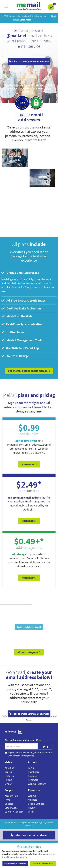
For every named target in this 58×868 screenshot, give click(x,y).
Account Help (12, 796)
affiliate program (29, 652)
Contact (9, 804)
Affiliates (32, 800)
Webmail (33, 796)
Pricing (8, 780)
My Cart (9, 784)
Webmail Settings (37, 784)
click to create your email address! (29, 61)
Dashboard (34, 772)
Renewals (33, 780)
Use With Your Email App (20, 348)
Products (33, 776)
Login (31, 768)
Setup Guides (12, 808)
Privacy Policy (41, 823)
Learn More (29, 464)
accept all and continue (43, 863)
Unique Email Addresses (20, 273)
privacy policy (21, 857)
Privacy (32, 808)
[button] (51, 7)
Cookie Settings (36, 804)
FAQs (7, 800)
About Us (9, 768)
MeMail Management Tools (22, 340)
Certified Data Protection (21, 308)
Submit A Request (14, 812)
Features (9, 776)
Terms (31, 812)
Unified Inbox (13, 332)
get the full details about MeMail (29, 371)
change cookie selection (15, 863)
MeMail (13, 823)
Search (8, 772)
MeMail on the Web (17, 316)
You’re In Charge (15, 356)
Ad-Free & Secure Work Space (23, 300)
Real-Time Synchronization (22, 324)
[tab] (29, 273)
